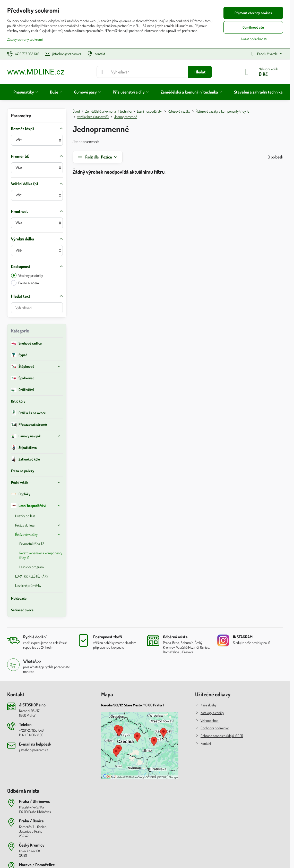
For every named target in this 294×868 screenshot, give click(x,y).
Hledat (200, 72)
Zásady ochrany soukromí (25, 39)
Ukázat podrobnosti (253, 39)
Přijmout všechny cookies (253, 13)
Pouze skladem (25, 283)
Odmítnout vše (253, 27)
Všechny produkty (27, 275)
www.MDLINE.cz (36, 72)
